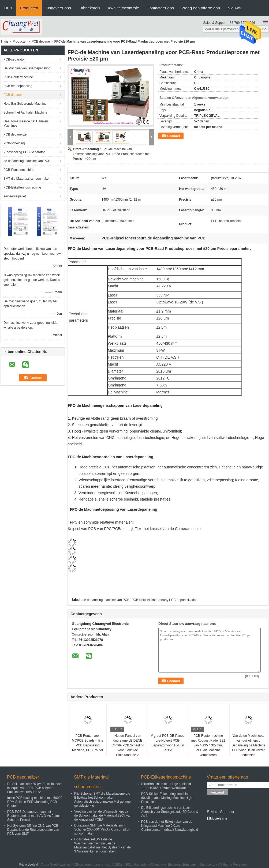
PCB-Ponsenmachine (19, 170)
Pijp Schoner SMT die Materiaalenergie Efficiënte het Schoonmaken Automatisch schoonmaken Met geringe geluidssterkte (102, 800)
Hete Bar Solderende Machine (25, 104)
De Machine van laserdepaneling (27, 68)
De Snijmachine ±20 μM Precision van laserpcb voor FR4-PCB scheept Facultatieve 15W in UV (34, 788)
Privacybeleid (28, 865)
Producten (29, 8)
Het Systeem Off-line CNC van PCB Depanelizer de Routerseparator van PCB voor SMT (33, 830)
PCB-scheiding (14, 143)
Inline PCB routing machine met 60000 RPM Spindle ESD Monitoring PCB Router (35, 802)
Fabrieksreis (89, 8)
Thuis (4, 42)
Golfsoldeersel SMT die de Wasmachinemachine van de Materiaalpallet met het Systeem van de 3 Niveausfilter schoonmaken (102, 845)
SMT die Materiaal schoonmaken (27, 179)
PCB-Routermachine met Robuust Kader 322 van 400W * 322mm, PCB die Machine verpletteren (208, 745)
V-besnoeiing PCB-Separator (24, 152)
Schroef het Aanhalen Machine (25, 112)
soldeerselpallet (15, 196)
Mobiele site (217, 818)
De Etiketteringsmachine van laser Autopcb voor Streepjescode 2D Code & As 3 (170, 812)
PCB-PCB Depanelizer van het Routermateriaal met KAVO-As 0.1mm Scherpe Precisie (34, 816)
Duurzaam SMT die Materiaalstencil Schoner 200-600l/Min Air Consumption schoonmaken (102, 829)
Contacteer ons (160, 8)
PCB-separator (14, 59)
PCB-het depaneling (18, 86)
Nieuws (234, 8)
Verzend (217, 792)
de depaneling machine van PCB (27, 161)
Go (264, 29)
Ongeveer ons (58, 8)
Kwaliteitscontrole (123, 8)
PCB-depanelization (183, 600)
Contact (174, 136)
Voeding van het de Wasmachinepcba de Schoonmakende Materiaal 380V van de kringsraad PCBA (103, 816)
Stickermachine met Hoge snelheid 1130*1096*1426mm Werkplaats (166, 786)
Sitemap (227, 812)
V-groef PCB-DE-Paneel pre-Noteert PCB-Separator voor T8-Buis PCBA (168, 743)
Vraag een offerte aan (201, 8)
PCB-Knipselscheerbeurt (149, 600)
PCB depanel (41, 42)
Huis (8, 8)
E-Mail (212, 812)
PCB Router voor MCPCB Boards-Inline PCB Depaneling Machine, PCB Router (87, 743)
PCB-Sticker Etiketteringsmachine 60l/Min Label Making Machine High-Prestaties (167, 798)
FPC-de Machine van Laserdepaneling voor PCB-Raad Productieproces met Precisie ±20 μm (112, 154)
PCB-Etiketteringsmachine (22, 187)
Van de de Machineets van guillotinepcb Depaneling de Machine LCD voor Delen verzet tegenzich (248, 745)
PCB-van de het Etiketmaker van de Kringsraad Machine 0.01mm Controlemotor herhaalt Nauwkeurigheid (170, 826)
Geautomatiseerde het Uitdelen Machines (26, 123)
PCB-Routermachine (18, 77)
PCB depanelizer (16, 134)
